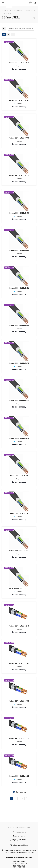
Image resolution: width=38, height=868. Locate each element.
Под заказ (19, 66)
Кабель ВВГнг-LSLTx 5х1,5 (19, 588)
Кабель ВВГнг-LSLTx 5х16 (19, 401)
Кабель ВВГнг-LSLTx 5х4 (19, 513)
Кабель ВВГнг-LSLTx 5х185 (19, 100)
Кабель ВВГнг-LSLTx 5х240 (19, 63)
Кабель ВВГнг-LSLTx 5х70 (19, 251)
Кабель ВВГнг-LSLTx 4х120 (19, 739)
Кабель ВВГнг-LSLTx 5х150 (19, 138)
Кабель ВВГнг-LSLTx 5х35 (19, 326)
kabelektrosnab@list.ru (20, 845)
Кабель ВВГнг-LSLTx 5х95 (19, 213)
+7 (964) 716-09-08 (19, 840)
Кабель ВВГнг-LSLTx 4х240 (19, 626)
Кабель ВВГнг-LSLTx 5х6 (19, 476)
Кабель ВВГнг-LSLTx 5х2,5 (19, 551)
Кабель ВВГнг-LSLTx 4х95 (19, 776)
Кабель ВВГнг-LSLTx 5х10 (19, 438)
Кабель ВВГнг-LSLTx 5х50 (19, 288)
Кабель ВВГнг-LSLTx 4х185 (19, 663)
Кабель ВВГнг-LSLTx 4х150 (19, 701)
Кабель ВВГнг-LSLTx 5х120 (19, 175)
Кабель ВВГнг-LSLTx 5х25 (19, 363)
